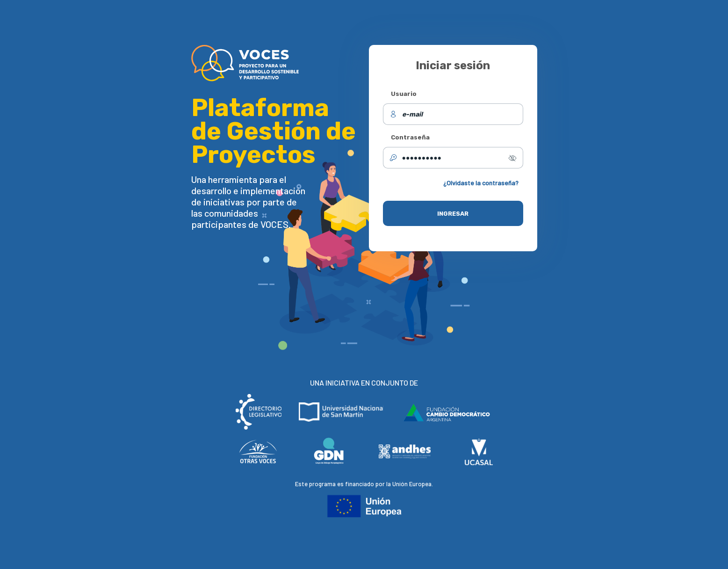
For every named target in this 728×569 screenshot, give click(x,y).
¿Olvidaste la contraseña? (481, 183)
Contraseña (410, 137)
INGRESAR (453, 214)
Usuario (404, 94)
